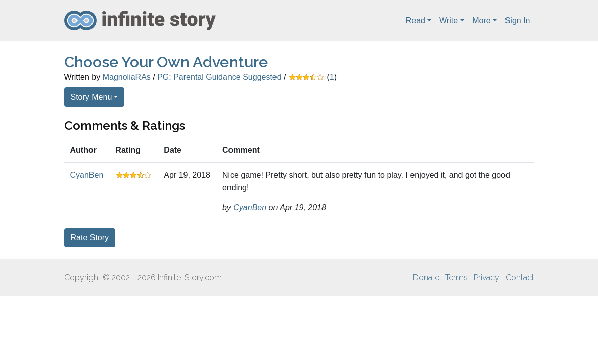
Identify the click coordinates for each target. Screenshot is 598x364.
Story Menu (91, 97)
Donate (426, 277)
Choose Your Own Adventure (166, 62)
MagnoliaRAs (127, 77)
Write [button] (449, 20)
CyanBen (87, 175)
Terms (456, 277)
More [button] (481, 20)
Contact (520, 277)
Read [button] (416, 20)
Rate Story (90, 237)
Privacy (487, 277)
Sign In (518, 20)
